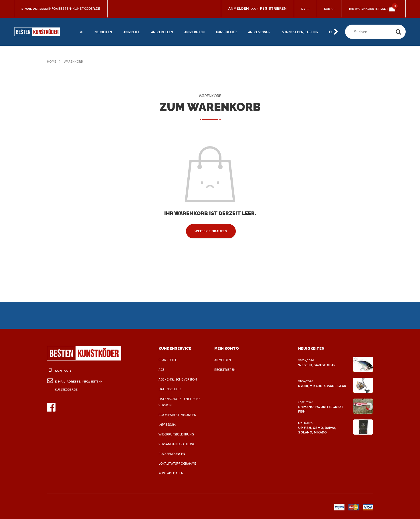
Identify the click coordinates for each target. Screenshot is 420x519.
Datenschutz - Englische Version (181, 402)
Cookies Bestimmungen (179, 415)
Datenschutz (170, 389)
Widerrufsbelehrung (178, 434)
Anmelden (223, 360)
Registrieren (226, 370)
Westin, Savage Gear (317, 365)
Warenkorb (75, 62)
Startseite (168, 360)
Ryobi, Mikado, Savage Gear (323, 386)
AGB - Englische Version (180, 379)
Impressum (168, 425)
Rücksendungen (173, 454)
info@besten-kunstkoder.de (76, 9)
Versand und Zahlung (178, 444)
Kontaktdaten (171, 473)
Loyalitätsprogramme (178, 463)
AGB (162, 370)
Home (52, 62)
